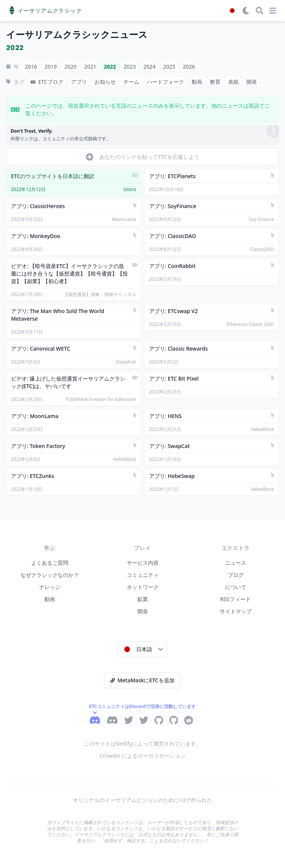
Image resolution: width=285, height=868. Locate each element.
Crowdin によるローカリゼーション (142, 756)
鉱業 (143, 599)
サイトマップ (236, 611)
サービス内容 (143, 563)
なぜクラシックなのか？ (50, 575)
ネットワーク (143, 587)
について (236, 587)
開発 (143, 611)
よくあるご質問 (50, 563)
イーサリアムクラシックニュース (77, 35)
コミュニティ (143, 575)
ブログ (236, 575)
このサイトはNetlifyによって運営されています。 (142, 743)
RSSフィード (235, 599)
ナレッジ (50, 587)
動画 (50, 599)
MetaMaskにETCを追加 (142, 680)
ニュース (236, 563)
